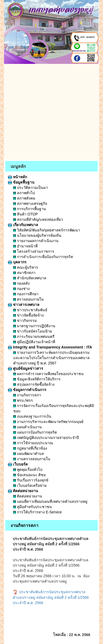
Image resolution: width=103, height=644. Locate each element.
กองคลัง (21, 283)
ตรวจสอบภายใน (28, 299)
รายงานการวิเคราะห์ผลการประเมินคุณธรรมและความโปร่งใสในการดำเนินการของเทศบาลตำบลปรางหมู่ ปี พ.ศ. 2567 (51, 358)
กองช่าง (21, 289)
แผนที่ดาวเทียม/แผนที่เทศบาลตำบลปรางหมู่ (50, 501)
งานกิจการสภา (27, 395)
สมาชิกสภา (24, 273)
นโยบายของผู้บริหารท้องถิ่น (37, 235)
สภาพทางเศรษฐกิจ (30, 203)
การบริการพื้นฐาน (30, 209)
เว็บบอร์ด (18, 464)
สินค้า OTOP (26, 214)
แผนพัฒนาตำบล (29, 454)
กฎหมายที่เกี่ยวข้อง (30, 448)
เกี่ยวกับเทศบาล (23, 225)
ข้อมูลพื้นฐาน (21, 182)
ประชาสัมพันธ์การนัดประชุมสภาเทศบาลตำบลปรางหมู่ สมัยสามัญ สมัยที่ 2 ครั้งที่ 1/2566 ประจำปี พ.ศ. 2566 (51, 597)
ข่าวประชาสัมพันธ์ (30, 310)
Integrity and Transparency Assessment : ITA (50, 347)
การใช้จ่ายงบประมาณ (33, 443)
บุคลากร (17, 262)
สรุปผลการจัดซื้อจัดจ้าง (34, 384)
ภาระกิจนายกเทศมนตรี (34, 336)
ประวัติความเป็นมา (31, 188)
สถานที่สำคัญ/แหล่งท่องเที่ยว (38, 219)
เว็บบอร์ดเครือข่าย (30, 485)
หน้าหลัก (17, 177)
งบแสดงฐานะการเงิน (32, 416)
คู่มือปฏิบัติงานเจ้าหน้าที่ (34, 342)
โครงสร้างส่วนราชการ (34, 251)
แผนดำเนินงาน (28, 427)
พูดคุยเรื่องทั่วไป (28, 470)
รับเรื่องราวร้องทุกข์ (31, 480)
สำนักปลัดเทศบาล (30, 278)
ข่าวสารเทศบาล (24, 305)
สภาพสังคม (24, 198)
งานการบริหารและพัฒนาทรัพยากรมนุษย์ (48, 422)
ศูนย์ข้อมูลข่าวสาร (26, 368)
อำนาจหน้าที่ (25, 246)
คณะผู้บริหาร (26, 267)
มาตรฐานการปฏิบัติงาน (34, 326)
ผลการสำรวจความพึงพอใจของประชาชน (48, 374)
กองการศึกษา (26, 294)
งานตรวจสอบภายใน (32, 459)
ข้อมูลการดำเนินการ (27, 390)
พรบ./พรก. (23, 400)
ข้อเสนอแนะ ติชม (30, 475)
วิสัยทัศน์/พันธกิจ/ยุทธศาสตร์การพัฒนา (47, 230)
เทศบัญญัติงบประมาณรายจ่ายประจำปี (46, 438)
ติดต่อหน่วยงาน (23, 491)
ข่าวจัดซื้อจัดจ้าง (28, 315)
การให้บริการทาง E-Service (37, 512)
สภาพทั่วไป (24, 193)
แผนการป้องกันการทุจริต (35, 432)
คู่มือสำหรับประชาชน (33, 507)
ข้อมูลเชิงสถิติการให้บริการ (37, 379)
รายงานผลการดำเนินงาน (36, 241)
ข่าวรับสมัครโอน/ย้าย (33, 331)
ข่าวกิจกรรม (25, 321)
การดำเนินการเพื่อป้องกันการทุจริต (43, 257)
